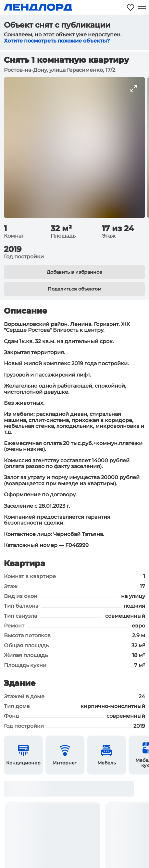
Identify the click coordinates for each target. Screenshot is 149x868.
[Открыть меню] (142, 7)
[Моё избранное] (130, 7)
